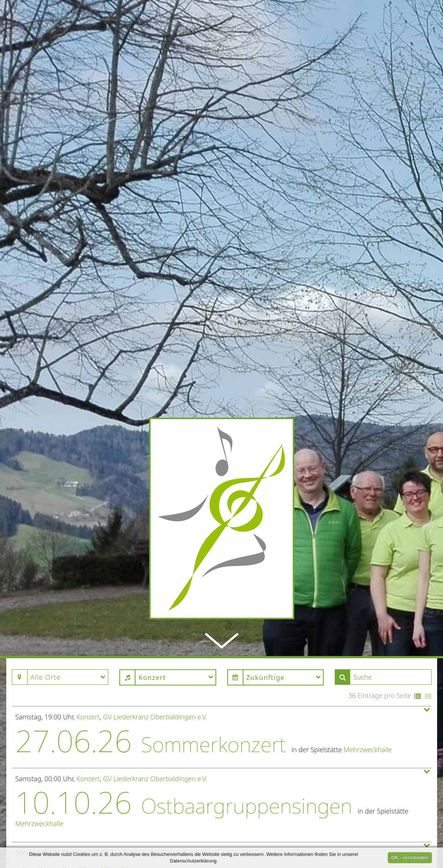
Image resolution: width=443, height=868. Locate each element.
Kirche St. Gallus (330, 803)
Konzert (88, 572)
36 (352, 551)
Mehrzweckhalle (368, 605)
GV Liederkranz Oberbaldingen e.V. (155, 572)
